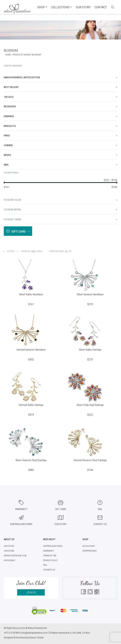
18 (66, 251)
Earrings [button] (60, 116)
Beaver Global (36, 638)
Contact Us (49, 570)
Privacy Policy (50, 560)
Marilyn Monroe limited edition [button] (60, 78)
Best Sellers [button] (60, 87)
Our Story (83, 7)
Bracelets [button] (60, 126)
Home (8, 55)
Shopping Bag (90, 551)
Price (40, 251)
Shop (42, 7)
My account (89, 546)
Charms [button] (60, 145)
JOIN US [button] (31, 593)
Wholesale (9, 560)
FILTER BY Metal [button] (60, 210)
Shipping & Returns (53, 546)
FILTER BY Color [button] (60, 200)
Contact (101, 7)
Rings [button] (60, 136)
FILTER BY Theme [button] (60, 219)
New (33, 251)
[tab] (60, 78)
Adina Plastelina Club (15, 556)
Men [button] (60, 165)
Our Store (9, 551)
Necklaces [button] (60, 107)
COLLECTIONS (62, 7)
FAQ (45, 565)
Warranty (49, 551)
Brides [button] (60, 155)
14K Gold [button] (60, 97)
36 (70, 251)
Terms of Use (50, 556)
